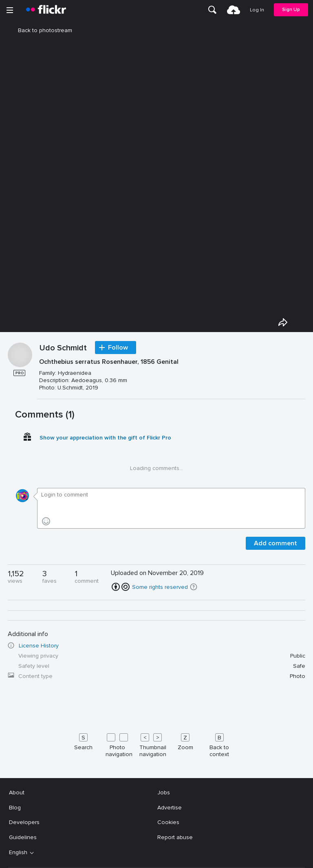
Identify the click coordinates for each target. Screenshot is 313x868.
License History (39, 646)
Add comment (276, 543)
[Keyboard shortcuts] (156, 743)
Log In (257, 10)
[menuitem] (212, 10)
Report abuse (175, 837)
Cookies (168, 822)
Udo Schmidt (63, 348)
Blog (15, 808)
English (18, 853)
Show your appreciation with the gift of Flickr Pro (105, 438)
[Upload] (234, 10)
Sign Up (291, 10)
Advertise (170, 808)
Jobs (164, 793)
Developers (24, 822)
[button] (194, 587)
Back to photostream (40, 30)
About (17, 793)
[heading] (46, 10)
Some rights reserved (160, 587)
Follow (118, 348)
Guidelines (23, 837)
